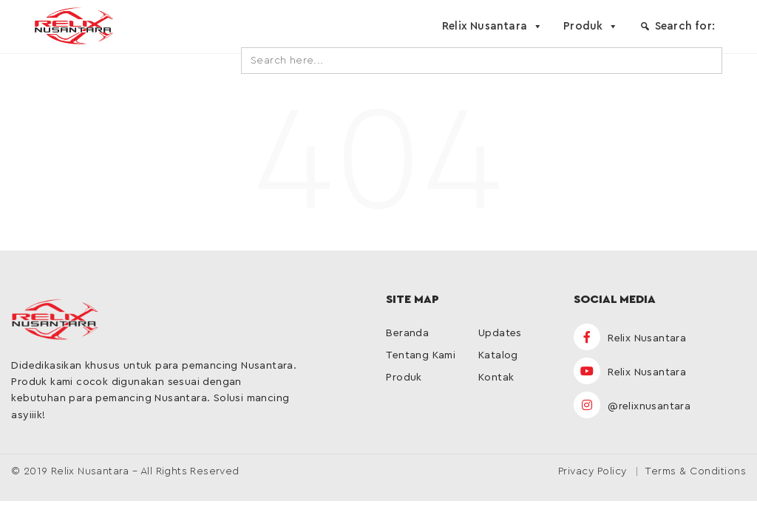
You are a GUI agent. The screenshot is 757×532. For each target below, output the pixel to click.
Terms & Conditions (695, 471)
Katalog (498, 355)
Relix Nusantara (492, 26)
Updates (500, 333)
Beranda (407, 333)
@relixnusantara (632, 406)
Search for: (685, 26)
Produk (591, 26)
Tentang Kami (421, 355)
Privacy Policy (593, 471)
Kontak (496, 378)
